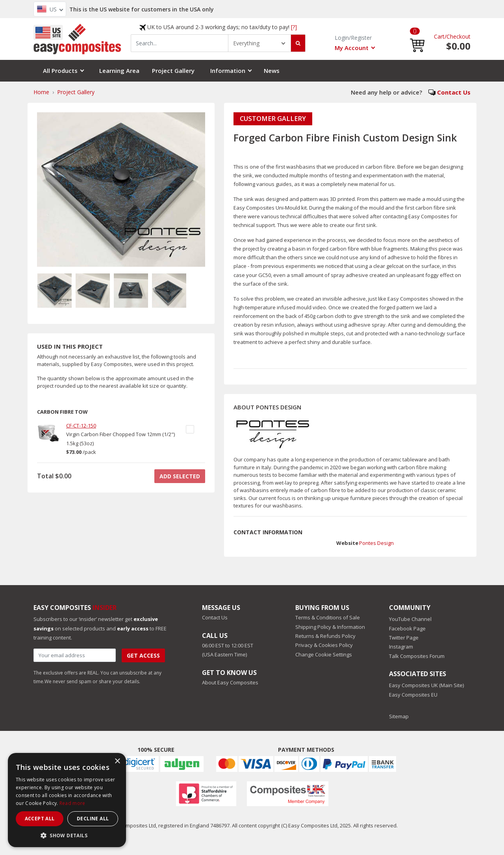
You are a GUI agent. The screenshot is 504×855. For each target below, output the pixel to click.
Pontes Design (376, 543)
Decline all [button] (93, 819)
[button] (417, 39)
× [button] (117, 761)
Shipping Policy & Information (330, 627)
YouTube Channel (410, 619)
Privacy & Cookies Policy (324, 645)
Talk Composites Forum (417, 656)
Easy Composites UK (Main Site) (426, 685)
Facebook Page (407, 628)
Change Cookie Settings (324, 654)
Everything (246, 43)
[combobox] (180, 43)
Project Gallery (173, 71)
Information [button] (228, 71)
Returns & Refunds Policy (325, 636)
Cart (439, 36)
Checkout (459, 36)
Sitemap (399, 716)
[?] (294, 27)
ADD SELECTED (180, 476)
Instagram (401, 647)
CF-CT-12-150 (81, 426)
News (272, 71)
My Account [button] (352, 48)
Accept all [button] (40, 819)
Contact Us (454, 92)
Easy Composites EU (413, 695)
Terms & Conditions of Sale (328, 617)
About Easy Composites (230, 682)
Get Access (143, 655)
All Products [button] (60, 71)
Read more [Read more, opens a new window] (72, 803)
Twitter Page (404, 638)
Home (41, 92)
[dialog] (67, 800)
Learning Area (119, 71)
